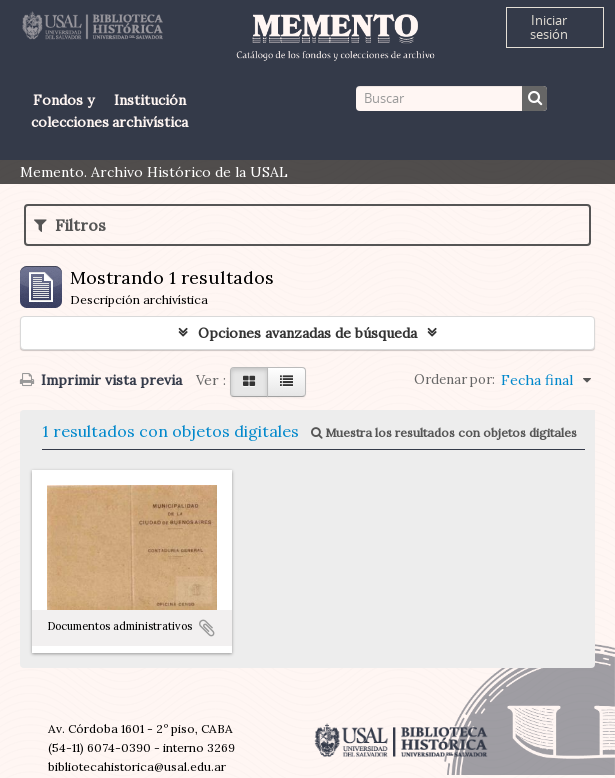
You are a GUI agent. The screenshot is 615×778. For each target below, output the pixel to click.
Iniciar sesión (549, 27)
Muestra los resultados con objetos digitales (444, 432)
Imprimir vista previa (101, 380)
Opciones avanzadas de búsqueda (307, 333)
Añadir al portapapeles (207, 628)
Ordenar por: (454, 379)
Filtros (70, 225)
